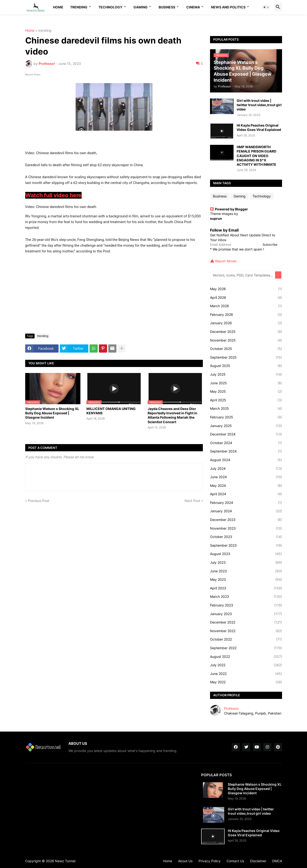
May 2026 (246, 289)
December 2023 (246, 520)
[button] (266, 7)
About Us (185, 861)
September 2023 (246, 545)
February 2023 (246, 605)
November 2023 (246, 528)
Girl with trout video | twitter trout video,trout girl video (259, 105)
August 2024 (246, 460)
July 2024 (246, 469)
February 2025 (246, 417)
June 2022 (246, 674)
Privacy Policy (210, 861)
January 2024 (246, 511)
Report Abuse (226, 261)
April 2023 (246, 588)
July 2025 (246, 374)
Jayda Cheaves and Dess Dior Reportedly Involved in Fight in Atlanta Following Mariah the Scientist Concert (172, 415)
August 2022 (246, 657)
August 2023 (246, 554)
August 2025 (246, 366)
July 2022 (246, 665)
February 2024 (246, 503)
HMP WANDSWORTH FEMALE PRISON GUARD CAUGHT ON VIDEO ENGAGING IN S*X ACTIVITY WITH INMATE (256, 156)
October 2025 (246, 349)
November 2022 (246, 631)
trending (45, 31)
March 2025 (246, 409)
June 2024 (246, 477)
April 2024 (246, 494)
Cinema (193, 7)
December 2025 (246, 332)
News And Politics (228, 7)
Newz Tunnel (65, 861)
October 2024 (246, 443)
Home (58, 7)
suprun (216, 218)
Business (167, 7)
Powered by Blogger (229, 209)
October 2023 (246, 537)
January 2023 (246, 614)
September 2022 (246, 648)
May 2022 (246, 682)
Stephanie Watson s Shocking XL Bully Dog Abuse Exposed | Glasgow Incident (52, 413)
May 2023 (246, 580)
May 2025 (246, 391)
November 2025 (246, 340)
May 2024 (246, 486)
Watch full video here (53, 195)
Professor (231, 708)
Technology (110, 7)
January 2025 (246, 426)
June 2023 (246, 571)
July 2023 (246, 562)
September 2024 (246, 451)
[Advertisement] (114, 294)
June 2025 (246, 383)
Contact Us (235, 861)
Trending (79, 7)
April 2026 (246, 298)
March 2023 (246, 597)
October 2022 (246, 639)
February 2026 (246, 315)
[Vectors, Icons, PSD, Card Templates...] (243, 275)
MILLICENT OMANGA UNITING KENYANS (111, 411)
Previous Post (39, 501)
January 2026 (246, 323)
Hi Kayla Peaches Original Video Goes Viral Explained (259, 127)
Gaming (141, 7)
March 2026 (246, 306)
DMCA (277, 861)
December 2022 (246, 622)
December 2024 (246, 434)
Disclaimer (258, 861)
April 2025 (246, 400)
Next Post (192, 501)
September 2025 (246, 357)
